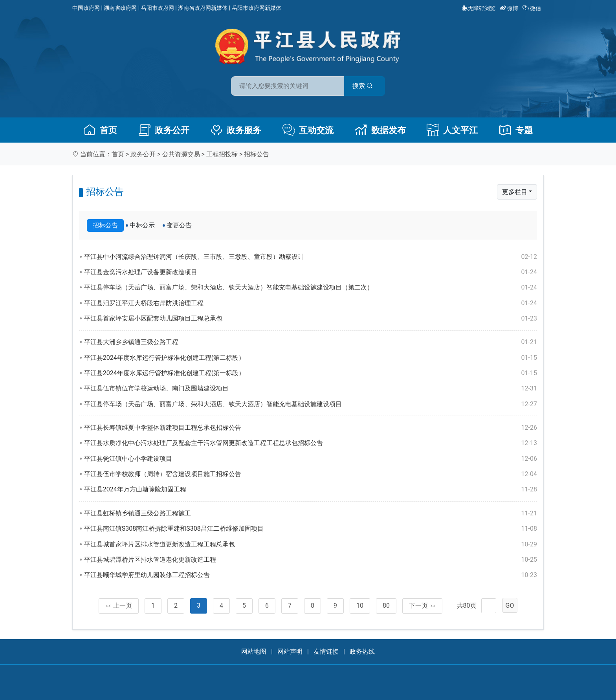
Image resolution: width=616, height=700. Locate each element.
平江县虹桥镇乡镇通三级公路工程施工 (311, 513)
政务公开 (164, 130)
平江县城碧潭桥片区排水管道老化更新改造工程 (311, 560)
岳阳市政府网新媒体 (257, 8)
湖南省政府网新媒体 (203, 8)
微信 (533, 8)
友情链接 (326, 651)
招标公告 (257, 154)
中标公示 (142, 225)
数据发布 (380, 130)
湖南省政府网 (120, 8)
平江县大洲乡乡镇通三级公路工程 (311, 342)
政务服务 (236, 130)
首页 (100, 130)
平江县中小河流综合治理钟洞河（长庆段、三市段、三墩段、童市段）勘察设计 (311, 257)
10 (360, 606)
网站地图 (254, 651)
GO (510, 606)
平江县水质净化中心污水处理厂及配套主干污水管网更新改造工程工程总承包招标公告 (311, 443)
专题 (516, 130)
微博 (510, 8)
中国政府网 (86, 8)
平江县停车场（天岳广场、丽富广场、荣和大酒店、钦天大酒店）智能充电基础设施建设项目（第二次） (311, 288)
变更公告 (179, 225)
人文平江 (452, 130)
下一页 (422, 606)
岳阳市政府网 (158, 8)
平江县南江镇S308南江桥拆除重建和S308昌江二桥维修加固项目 (311, 529)
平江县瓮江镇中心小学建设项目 (311, 459)
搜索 (364, 86)
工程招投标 (222, 154)
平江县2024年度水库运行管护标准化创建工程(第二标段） (311, 358)
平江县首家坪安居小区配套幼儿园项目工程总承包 (311, 319)
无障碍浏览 (478, 8)
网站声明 (290, 651)
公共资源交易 (181, 154)
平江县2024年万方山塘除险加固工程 (311, 489)
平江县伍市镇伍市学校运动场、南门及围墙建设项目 (311, 388)
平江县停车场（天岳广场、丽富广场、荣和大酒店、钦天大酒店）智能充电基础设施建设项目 (311, 404)
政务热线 (362, 651)
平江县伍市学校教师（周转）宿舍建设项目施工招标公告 (311, 474)
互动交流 (308, 130)
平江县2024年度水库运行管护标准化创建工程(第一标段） (311, 373)
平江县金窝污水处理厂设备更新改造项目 (311, 272)
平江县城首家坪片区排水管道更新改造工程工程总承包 (311, 544)
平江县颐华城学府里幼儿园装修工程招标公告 (311, 575)
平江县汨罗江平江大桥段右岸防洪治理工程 (311, 303)
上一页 (119, 606)
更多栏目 (515, 192)
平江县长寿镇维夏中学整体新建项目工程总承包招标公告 (311, 428)
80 (386, 606)
